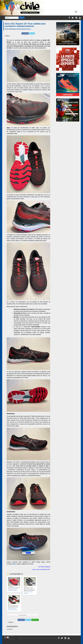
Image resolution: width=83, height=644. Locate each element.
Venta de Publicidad (33, 638)
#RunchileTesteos (25, 29)
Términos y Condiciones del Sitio (47, 638)
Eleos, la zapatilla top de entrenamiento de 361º (13, 606)
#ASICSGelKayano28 (12, 29)
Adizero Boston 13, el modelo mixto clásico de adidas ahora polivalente (29, 589)
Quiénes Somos (22, 638)
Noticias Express (15, 591)
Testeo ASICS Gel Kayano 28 (14, 588)
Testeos (12, 589)
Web (14, 564)
